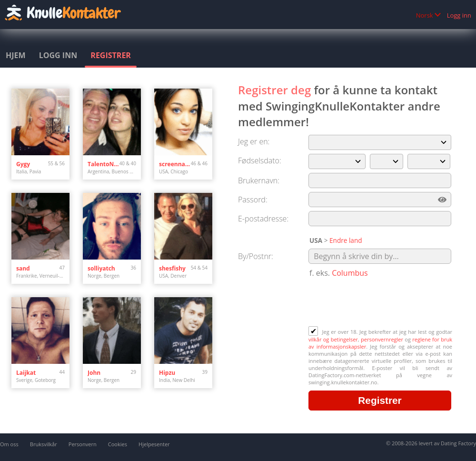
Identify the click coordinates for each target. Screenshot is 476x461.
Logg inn (459, 15)
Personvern (83, 444)
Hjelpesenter (154, 444)
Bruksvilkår (44, 444)
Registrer (111, 55)
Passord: (253, 200)
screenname (175, 164)
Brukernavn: (259, 180)
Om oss (9, 444)
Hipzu (167, 373)
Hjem (16, 55)
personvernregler (382, 339)
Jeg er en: (254, 141)
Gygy (23, 164)
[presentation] (381, 303)
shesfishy (172, 268)
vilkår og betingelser (333, 339)
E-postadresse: (263, 219)
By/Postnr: (256, 256)
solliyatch (101, 268)
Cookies (118, 444)
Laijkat (26, 373)
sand (23, 268)
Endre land (346, 240)
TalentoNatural (104, 164)
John (94, 373)
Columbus (350, 273)
